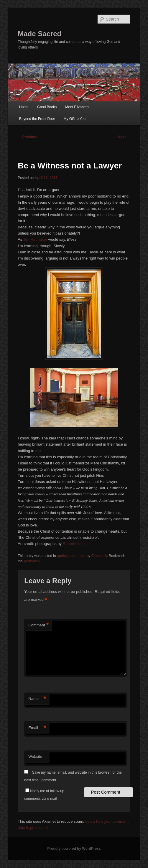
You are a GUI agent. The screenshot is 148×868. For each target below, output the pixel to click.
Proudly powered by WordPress (74, 849)
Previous (27, 137)
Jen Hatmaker (35, 239)
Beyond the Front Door (37, 119)
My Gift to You (74, 119)
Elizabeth (99, 556)
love (82, 556)
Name (37, 699)
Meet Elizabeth (77, 107)
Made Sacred (40, 34)
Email (37, 728)
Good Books (47, 107)
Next (124, 137)
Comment (38, 625)
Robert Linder (74, 544)
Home (24, 107)
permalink (32, 561)
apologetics (67, 556)
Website (35, 756)
